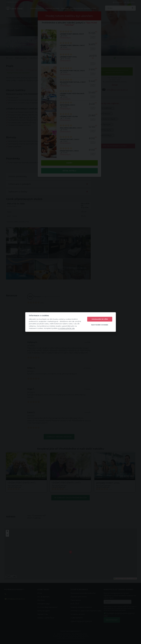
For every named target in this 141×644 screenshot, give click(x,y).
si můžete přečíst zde (66, 328)
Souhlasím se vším (100, 319)
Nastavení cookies (100, 325)
